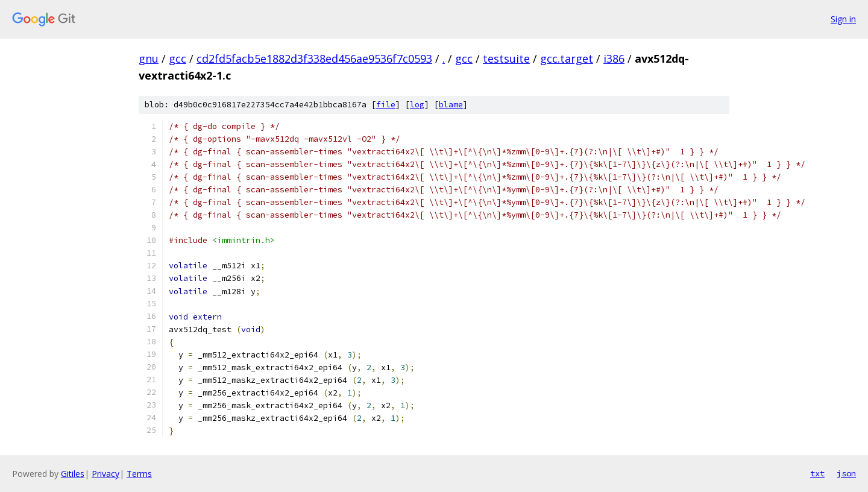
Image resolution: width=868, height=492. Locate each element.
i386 (614, 58)
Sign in (843, 19)
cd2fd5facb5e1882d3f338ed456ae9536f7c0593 (314, 58)
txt (817, 473)
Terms (139, 474)
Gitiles (73, 474)
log (417, 105)
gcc (178, 58)
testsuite (506, 58)
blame (451, 105)
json (846, 473)
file (386, 105)
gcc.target (567, 58)
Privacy (105, 474)
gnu (149, 58)
